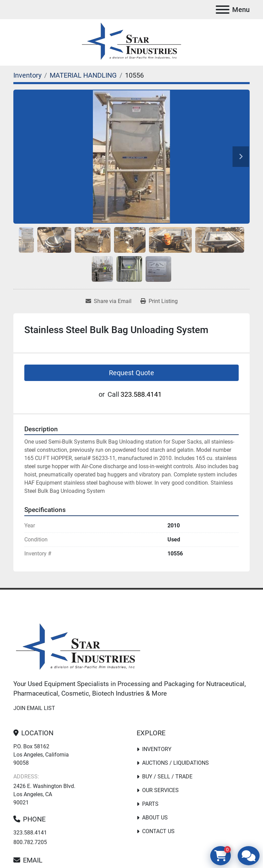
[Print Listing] (159, 301)
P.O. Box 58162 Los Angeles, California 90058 (41, 755)
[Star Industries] (78, 648)
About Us (155, 818)
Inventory (157, 749)
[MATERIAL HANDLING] (83, 75)
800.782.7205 (30, 842)
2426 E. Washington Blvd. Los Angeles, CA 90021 (44, 794)
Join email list (34, 708)
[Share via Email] (109, 301)
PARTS (150, 804)
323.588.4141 (141, 394)
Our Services (160, 790)
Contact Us (158, 831)
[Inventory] (27, 75)
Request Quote (131, 373)
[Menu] (223, 10)
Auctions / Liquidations (176, 763)
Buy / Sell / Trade (167, 777)
